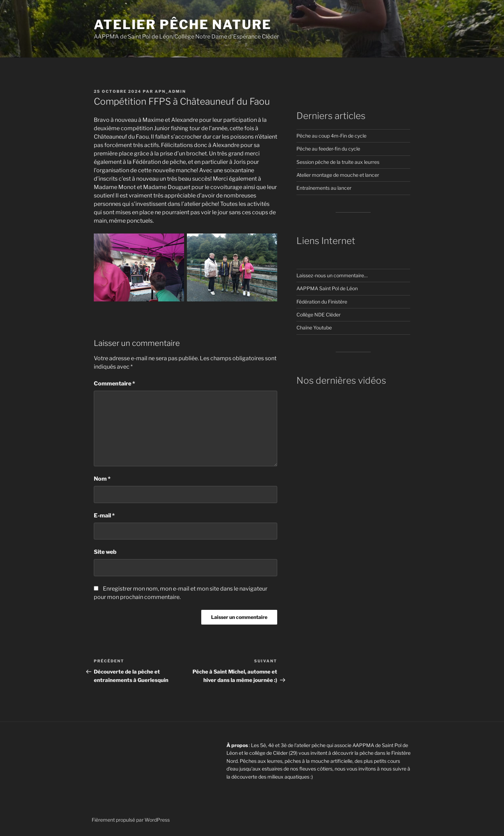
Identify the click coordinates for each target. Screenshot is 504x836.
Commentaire (114, 384)
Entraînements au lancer (324, 188)
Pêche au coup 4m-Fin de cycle (331, 136)
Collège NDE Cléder (318, 315)
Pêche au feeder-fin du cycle (328, 149)
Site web (105, 552)
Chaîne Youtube (314, 328)
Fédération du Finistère (322, 302)
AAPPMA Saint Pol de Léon (327, 288)
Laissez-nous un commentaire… (332, 275)
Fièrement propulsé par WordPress (131, 820)
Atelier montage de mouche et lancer (338, 175)
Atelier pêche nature (183, 25)
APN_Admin (170, 91)
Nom (102, 479)
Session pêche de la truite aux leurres (338, 162)
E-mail (104, 515)
